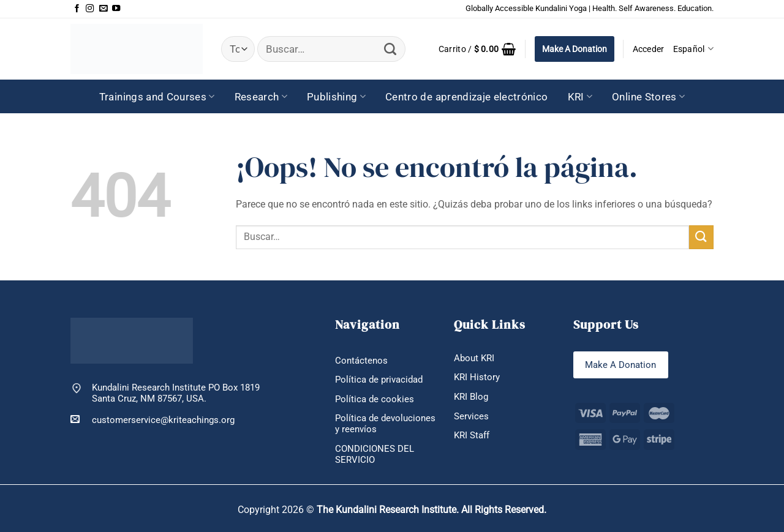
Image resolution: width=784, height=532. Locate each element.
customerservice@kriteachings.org (153, 420)
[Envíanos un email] (103, 9)
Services (471, 416)
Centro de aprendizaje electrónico (467, 97)
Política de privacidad (379, 380)
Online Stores (648, 97)
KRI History (477, 377)
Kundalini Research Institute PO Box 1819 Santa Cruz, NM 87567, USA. (176, 393)
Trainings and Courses (157, 97)
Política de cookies (375, 399)
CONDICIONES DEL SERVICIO (375, 455)
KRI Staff (472, 436)
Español (693, 49)
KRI (580, 97)
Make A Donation (575, 49)
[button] (477, 49)
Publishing (336, 97)
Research (261, 97)
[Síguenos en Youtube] (116, 9)
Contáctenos (361, 361)
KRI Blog (471, 397)
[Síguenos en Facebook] (77, 9)
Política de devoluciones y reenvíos (385, 424)
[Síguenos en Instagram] (90, 9)
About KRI (474, 358)
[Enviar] (390, 49)
